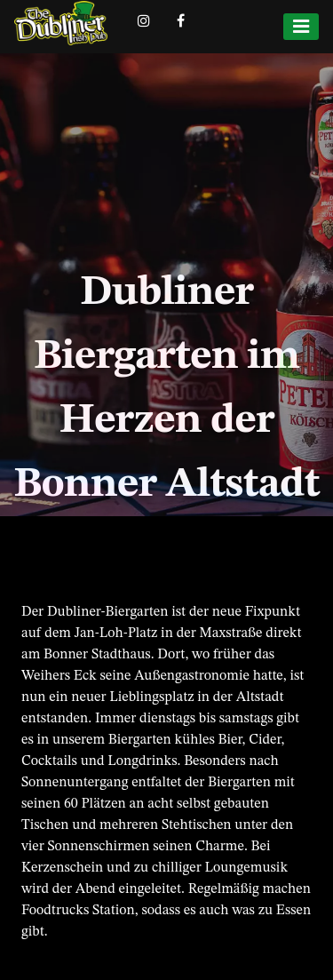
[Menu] (301, 27)
